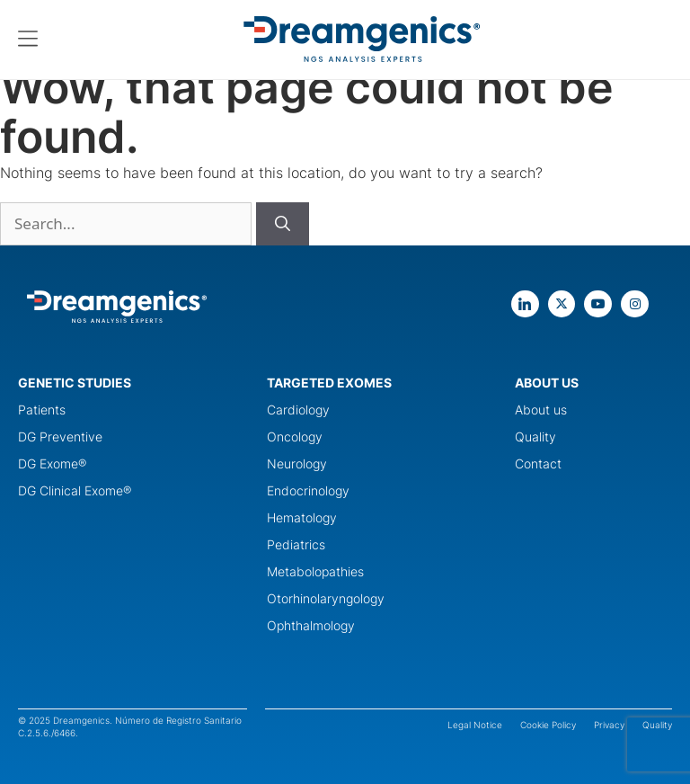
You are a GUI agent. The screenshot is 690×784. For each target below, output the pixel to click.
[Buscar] (283, 224)
